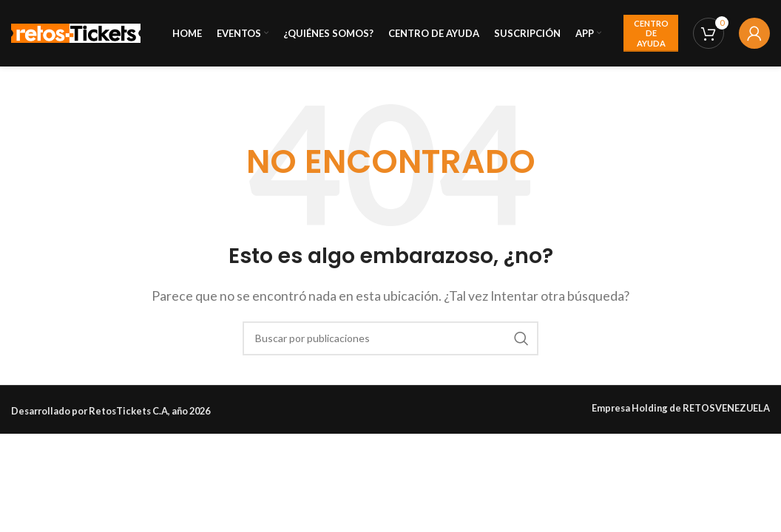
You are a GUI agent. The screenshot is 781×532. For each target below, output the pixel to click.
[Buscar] (390, 338)
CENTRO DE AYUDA (651, 33)
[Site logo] (76, 31)
